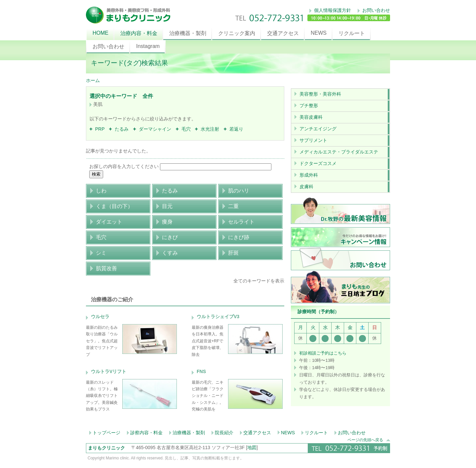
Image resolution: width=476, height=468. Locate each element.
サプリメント (313, 140)
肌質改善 (106, 268)
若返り (234, 129)
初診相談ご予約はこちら (323, 353)
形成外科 (309, 175)
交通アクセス (283, 33)
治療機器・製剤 (188, 33)
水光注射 (207, 129)
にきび (170, 237)
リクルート (352, 33)
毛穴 (183, 129)
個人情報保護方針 (332, 10)
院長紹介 (224, 433)
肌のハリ (239, 191)
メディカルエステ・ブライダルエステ (339, 152)
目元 (167, 206)
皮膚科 (306, 187)
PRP (97, 129)
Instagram (148, 46)
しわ (101, 191)
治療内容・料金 (139, 33)
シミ (101, 253)
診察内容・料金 (146, 433)
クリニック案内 (237, 33)
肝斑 (233, 253)
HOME (100, 33)
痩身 (167, 222)
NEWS (319, 33)
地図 (252, 447)
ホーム (93, 80)
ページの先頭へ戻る (369, 440)
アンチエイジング (318, 129)
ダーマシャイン (152, 129)
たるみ (119, 129)
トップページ (106, 433)
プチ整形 (309, 106)
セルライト (241, 222)
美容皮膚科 (311, 117)
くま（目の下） (114, 206)
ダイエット (109, 222)
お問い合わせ (376, 10)
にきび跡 (239, 237)
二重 (233, 206)
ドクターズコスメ (318, 163)
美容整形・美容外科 (320, 94)
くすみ (170, 253)
